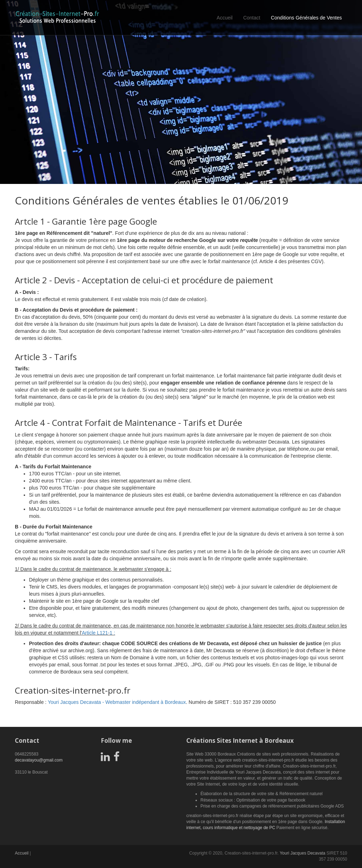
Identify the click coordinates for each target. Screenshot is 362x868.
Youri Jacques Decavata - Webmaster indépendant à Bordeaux (117, 702)
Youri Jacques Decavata (302, 853)
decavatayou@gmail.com (39, 760)
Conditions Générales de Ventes (306, 18)
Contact (252, 18)
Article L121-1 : (98, 633)
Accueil (225, 18)
